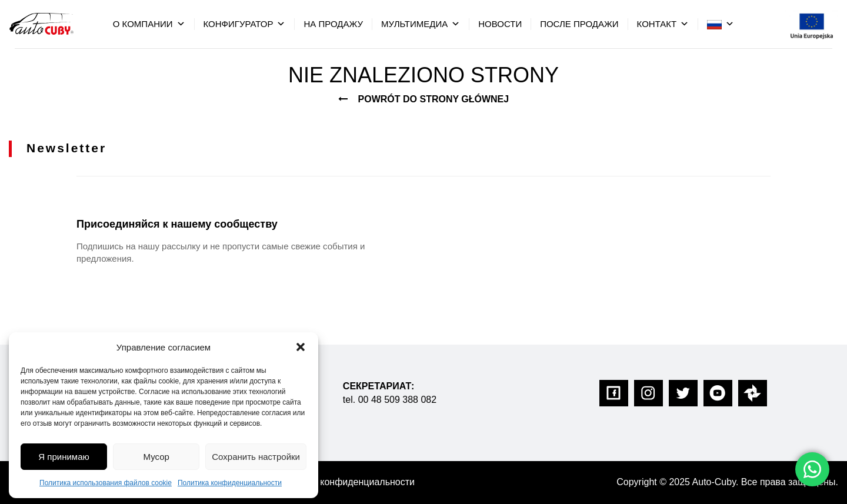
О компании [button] (149, 24)
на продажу (333, 24)
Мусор (156, 457)
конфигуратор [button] (245, 24)
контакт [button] (663, 24)
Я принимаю (64, 457)
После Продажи (579, 24)
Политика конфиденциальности (230, 483)
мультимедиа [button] (421, 24)
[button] (301, 347)
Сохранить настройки (256, 457)
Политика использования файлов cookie (106, 483)
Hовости (500, 24)
